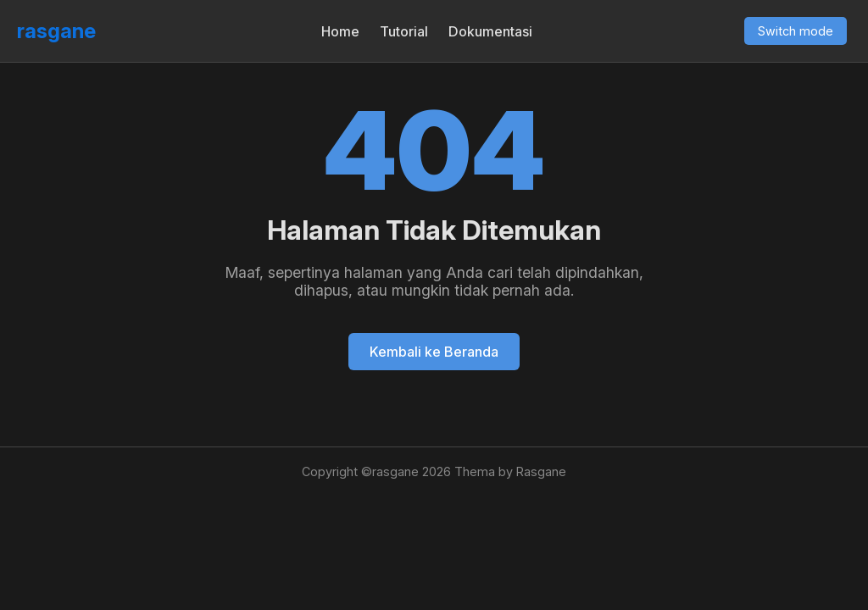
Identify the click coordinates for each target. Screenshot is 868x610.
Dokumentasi (490, 31)
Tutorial (404, 31)
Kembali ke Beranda (434, 352)
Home (340, 31)
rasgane (56, 31)
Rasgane (541, 471)
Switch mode (796, 31)
